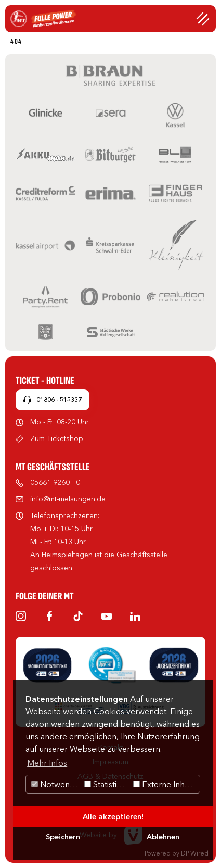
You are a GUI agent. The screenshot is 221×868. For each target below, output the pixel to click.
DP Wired (195, 853)
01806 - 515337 (59, 400)
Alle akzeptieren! (113, 816)
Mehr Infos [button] (47, 763)
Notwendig (56, 784)
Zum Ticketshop (57, 438)
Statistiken (107, 784)
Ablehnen (163, 837)
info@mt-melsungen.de (68, 499)
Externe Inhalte (166, 784)
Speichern (63, 837)
